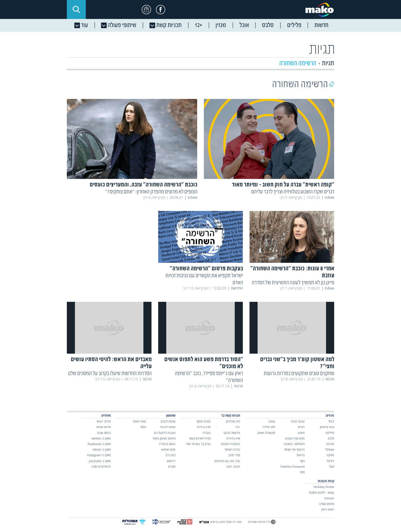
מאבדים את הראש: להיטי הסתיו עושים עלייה (111, 363)
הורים (301, 427)
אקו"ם (172, 466)
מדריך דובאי (104, 421)
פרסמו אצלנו (327, 504)
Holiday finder (324, 487)
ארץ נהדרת (233, 438)
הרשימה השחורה (298, 63)
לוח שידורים (233, 421)
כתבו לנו (170, 455)
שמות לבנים (168, 421)
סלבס (331, 438)
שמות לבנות (168, 427)
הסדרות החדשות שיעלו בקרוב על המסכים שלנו (110, 374)
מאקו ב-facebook (99, 444)
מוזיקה (330, 455)
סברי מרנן (234, 455)
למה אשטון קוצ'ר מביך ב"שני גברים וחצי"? (297, 363)
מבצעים (329, 498)
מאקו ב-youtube (100, 461)
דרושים (171, 461)
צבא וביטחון (327, 427)
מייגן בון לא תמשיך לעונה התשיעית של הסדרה (293, 283)
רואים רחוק (328, 509)
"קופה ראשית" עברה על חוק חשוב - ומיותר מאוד (283, 185)
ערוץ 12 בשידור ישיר (198, 444)
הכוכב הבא (233, 466)
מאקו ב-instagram (99, 455)
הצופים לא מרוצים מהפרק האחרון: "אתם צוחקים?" (151, 192)
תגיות (328, 63)
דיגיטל (330, 461)
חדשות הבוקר (232, 433)
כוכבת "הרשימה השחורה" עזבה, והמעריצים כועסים (144, 185)
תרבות (330, 444)
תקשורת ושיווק (266, 433)
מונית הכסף (203, 421)
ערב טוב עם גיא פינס (227, 461)
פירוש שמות (104, 427)
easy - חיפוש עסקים (322, 492)
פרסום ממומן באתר (164, 438)
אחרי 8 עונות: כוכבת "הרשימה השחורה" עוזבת (292, 272)
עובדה (206, 433)
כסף (302, 461)
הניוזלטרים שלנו (101, 466)
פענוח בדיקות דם (165, 433)
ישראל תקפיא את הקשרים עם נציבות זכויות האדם (204, 279)
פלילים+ (330, 433)
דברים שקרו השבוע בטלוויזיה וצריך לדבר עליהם (293, 192)
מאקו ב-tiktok (102, 449)
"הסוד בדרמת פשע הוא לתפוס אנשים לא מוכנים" (204, 363)
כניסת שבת (104, 433)
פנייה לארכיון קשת (200, 438)
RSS (143, 427)
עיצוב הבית (298, 421)
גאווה (272, 421)
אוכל (332, 466)
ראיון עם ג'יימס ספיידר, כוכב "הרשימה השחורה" (209, 377)
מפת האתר (139, 421)
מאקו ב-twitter (101, 438)
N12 (331, 421)
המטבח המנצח (230, 444)
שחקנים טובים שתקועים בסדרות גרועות (299, 374)
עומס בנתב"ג (167, 444)
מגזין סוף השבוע (295, 438)
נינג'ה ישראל (232, 449)
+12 (238, 427)
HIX (302, 472)
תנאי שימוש (168, 449)
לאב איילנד (269, 427)
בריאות (301, 455)
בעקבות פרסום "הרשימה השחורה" (206, 269)
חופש (301, 433)
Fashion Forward (293, 466)
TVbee (330, 449)
